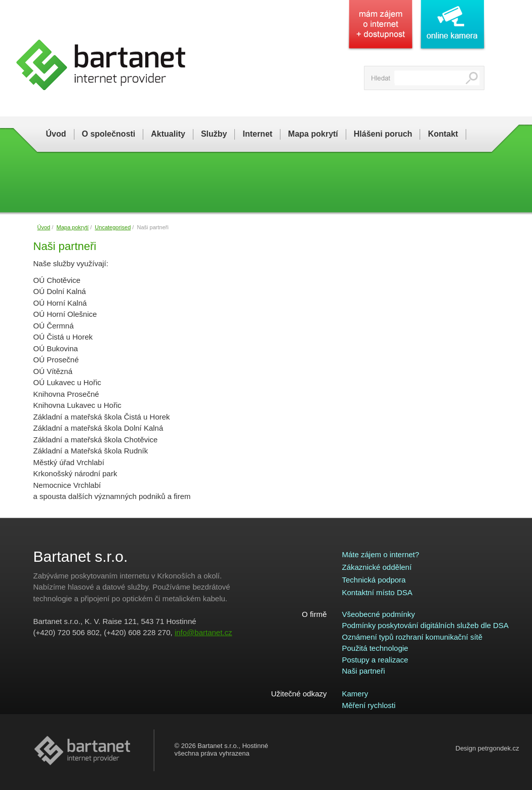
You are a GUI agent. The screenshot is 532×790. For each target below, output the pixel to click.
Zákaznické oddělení (377, 567)
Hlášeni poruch (383, 134)
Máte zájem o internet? (381, 554)
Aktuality (168, 134)
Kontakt (443, 134)
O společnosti (109, 134)
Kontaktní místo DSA (377, 592)
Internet (257, 134)
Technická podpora (374, 580)
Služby (214, 134)
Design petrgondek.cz (487, 748)
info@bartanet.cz (203, 632)
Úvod (56, 134)
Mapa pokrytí (313, 134)
